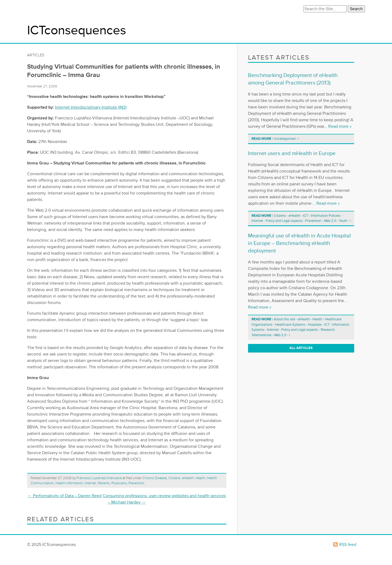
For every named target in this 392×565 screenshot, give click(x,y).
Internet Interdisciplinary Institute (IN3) (91, 107)
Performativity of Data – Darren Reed (65, 496)
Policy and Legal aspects (284, 221)
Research (328, 330)
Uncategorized (285, 139)
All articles (301, 348)
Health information (69, 483)
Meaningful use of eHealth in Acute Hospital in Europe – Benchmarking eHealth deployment (299, 243)
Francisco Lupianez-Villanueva (99, 478)
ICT (306, 216)
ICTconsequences (77, 30)
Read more (261, 139)
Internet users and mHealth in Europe (292, 153)
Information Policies (326, 216)
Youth (343, 221)
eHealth (188, 478)
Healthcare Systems (290, 325)
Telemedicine (261, 335)
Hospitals (315, 325)
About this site (284, 319)
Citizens (174, 478)
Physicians (119, 483)
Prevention (136, 483)
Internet (90, 483)
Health (200, 478)
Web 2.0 (330, 221)
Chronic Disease (155, 478)
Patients (104, 483)
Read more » (340, 126)
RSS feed (348, 545)
